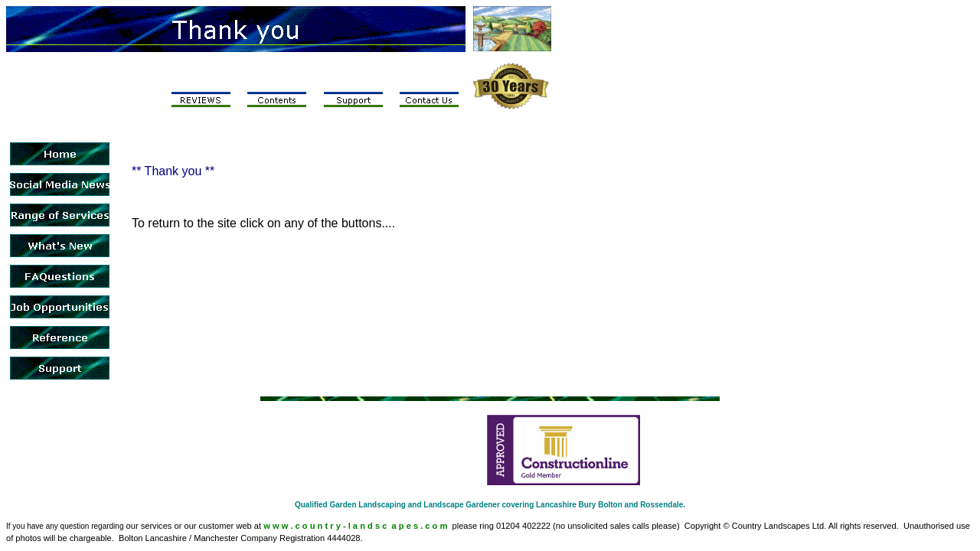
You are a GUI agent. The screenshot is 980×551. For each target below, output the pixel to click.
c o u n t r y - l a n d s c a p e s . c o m (372, 526)
